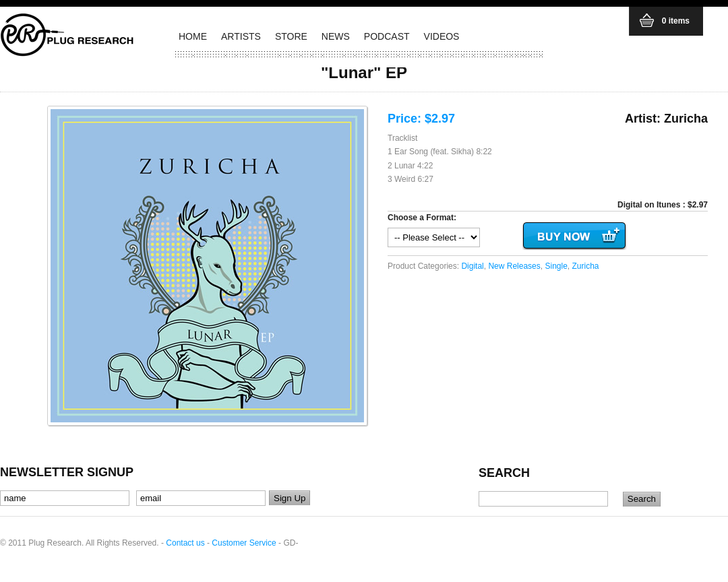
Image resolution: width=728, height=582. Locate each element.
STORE (291, 36)
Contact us (185, 543)
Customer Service (244, 543)
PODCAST (387, 36)
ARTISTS (241, 36)
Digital (472, 266)
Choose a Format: (422, 218)
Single (556, 266)
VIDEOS (442, 36)
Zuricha (586, 266)
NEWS (336, 36)
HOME (193, 36)
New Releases (514, 266)
